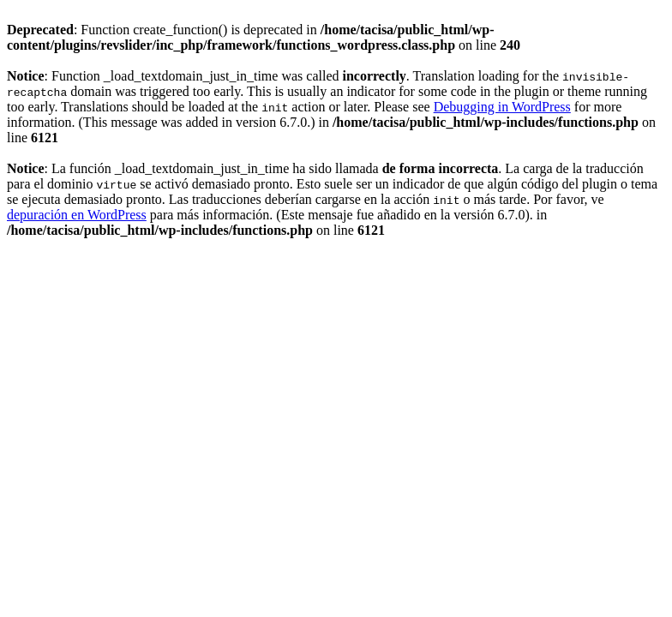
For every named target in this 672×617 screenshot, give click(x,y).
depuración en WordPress (77, 215)
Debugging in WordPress (502, 107)
